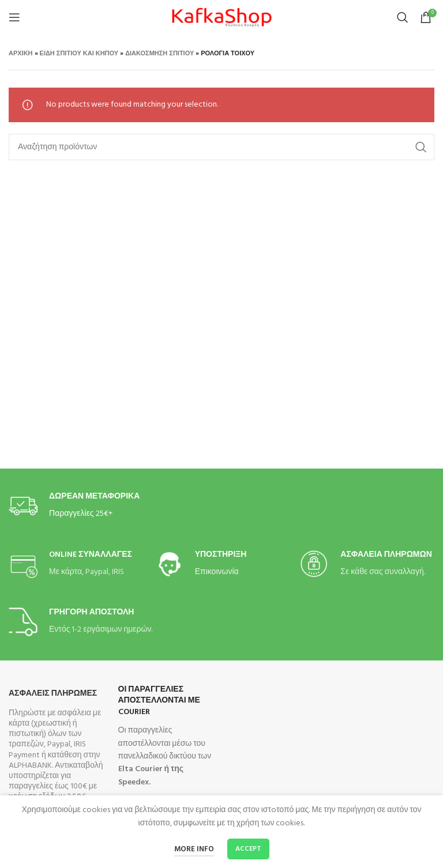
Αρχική (21, 54)
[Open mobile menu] (14, 17)
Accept (248, 849)
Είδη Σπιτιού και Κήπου (79, 54)
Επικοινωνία (217, 572)
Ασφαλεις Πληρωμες (53, 694)
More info (194, 849)
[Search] (403, 17)
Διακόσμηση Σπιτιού (159, 54)
